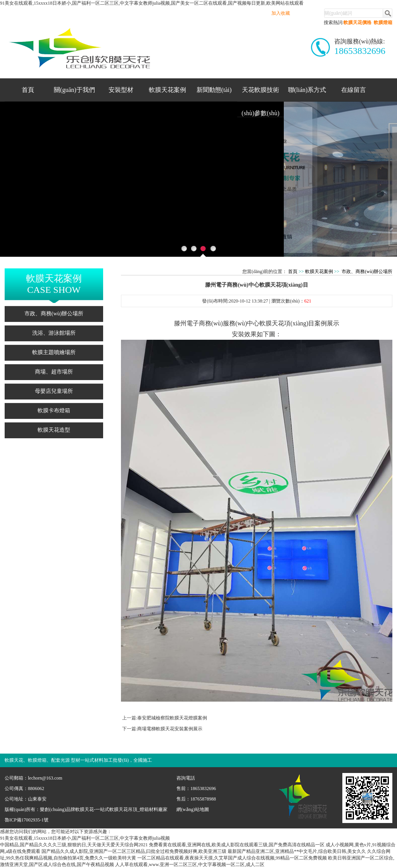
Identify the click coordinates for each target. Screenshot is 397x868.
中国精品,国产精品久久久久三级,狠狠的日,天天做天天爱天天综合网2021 (74, 845)
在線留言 (354, 90)
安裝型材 (121, 90)
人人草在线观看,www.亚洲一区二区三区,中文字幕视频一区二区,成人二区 (190, 865)
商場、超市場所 (54, 372)
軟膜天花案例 (167, 90)
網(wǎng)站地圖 (193, 809)
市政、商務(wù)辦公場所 (54, 314)
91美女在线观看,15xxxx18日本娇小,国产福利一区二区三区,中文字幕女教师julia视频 (85, 838)
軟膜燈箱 (383, 22)
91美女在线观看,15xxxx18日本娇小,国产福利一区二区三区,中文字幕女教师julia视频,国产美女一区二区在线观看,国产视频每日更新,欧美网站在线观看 (152, 3)
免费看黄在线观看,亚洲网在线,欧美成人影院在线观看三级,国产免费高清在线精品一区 (237, 845)
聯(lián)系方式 (307, 90)
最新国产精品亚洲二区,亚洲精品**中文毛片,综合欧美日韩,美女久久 (297, 851)
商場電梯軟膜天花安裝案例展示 (170, 729)
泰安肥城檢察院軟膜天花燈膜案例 (172, 718)
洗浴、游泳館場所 (54, 333)
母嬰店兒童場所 (54, 391)
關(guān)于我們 (74, 90)
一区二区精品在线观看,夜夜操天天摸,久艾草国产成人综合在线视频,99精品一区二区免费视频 (232, 858)
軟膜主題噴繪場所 (54, 352)
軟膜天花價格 (357, 22)
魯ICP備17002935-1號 (27, 820)
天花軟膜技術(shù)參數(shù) (261, 94)
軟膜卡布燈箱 (54, 411)
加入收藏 (281, 13)
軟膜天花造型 (54, 430)
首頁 (28, 90)
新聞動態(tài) (214, 90)
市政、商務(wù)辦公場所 (367, 271)
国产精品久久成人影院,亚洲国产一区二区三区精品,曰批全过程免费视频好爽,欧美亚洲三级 (134, 851)
